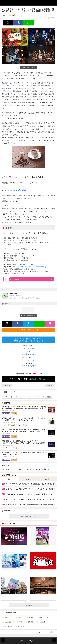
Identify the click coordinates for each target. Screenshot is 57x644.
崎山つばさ (43, 617)
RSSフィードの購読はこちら (36, 330)
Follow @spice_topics (29, 348)
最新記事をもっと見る (34, 516)
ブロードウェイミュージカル (15, 86)
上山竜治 (7, 622)
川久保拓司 (42, 622)
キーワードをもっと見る (47, 632)
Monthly (47, 479)
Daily (9, 479)
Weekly (29, 479)
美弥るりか (7, 617)
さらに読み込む (35, 605)
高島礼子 (20, 617)
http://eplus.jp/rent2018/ (18, 190)
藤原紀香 (31, 617)
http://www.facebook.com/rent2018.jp (34, 267)
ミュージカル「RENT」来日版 (40, 397)
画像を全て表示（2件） (28, 68)
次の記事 (50, 385)
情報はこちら (31, 279)
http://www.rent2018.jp (27, 265)
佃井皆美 (30, 622)
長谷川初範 (7, 627)
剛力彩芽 (18, 622)
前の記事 (7, 385)
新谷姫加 (20, 627)
